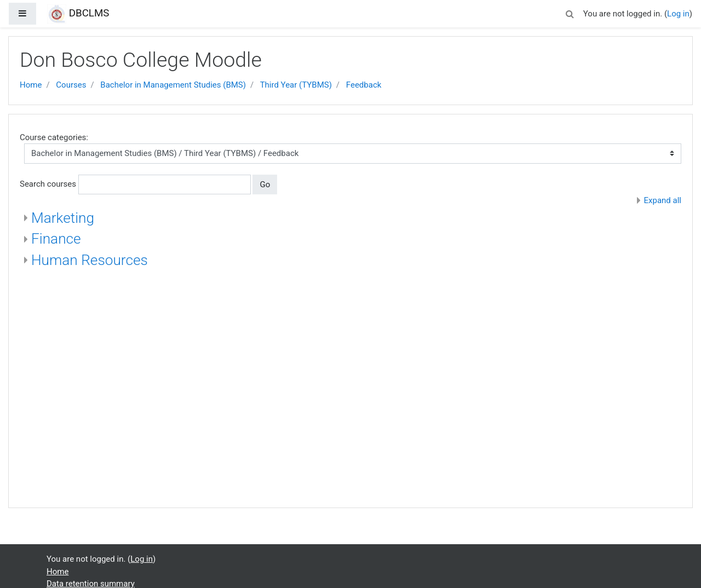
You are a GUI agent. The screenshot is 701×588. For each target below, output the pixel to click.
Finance (56, 239)
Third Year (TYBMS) (296, 85)
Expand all (663, 200)
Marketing (63, 218)
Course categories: (54, 137)
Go (265, 185)
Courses (71, 85)
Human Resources (90, 260)
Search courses (48, 184)
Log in (678, 14)
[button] (570, 12)
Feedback (364, 85)
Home (31, 85)
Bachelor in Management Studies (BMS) (173, 85)
